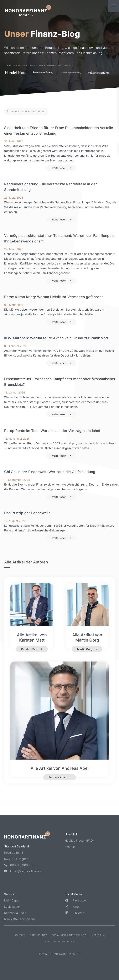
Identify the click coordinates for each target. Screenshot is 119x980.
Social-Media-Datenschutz (69, 935)
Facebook (75, 900)
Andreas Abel (57, 777)
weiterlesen (59, 168)
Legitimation (12, 907)
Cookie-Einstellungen (59, 942)
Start (14, 111)
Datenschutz (38, 935)
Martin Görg (85, 649)
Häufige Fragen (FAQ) (79, 840)
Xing (72, 907)
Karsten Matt (29, 649)
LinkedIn (74, 913)
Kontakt (70, 847)
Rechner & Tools (15, 913)
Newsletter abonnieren (20, 919)
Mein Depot (12, 900)
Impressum (98, 935)
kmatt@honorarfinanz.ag (24, 871)
